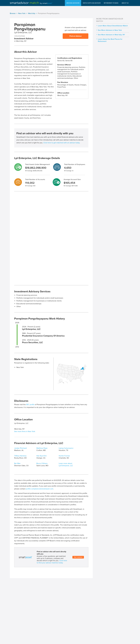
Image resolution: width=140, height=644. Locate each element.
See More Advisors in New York (110, 30)
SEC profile (30, 405)
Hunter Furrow (64, 456)
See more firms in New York (25, 431)
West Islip (32, 13)
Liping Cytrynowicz (66, 448)
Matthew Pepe (42, 448)
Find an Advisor (76, 36)
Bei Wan (17, 463)
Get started (78, 557)
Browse (13, 13)
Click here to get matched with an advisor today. (62, 143)
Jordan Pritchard (20, 448)
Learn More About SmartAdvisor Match (113, 26)
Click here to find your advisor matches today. (52, 562)
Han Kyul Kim (42, 456)
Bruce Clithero (42, 463)
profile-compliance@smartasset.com (40, 489)
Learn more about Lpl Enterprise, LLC (66, 465)
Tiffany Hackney (20, 456)
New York (22, 13)
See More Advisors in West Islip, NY (111, 35)
